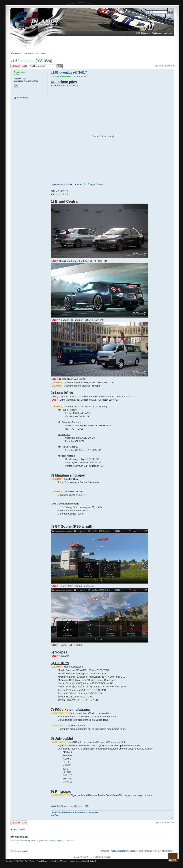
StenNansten (65, 77)
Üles (172, 818)
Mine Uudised (19, 830)
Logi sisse (168, 33)
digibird (93, 861)
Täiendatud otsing (165, 15)
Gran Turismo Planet (33, 861)
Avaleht (18, 53)
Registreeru (157, 33)
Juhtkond (105, 851)
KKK (138, 33)
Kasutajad (146, 33)
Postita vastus (19, 66)
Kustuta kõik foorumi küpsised (124, 851)
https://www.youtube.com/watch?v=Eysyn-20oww (77, 184)
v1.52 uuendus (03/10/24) (31, 61)
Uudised (42, 53)
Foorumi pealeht (21, 851)
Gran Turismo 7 (30, 53)
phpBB (60, 861)
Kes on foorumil (19, 837)
